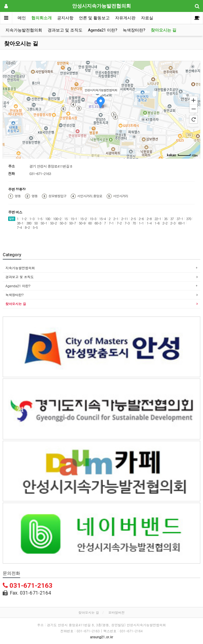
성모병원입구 (57, 196)
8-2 (27, 227)
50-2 (53, 223)
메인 (22, 18)
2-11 (125, 219)
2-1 (116, 219)
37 (172, 219)
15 (66, 219)
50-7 (72, 223)
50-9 (82, 223)
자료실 (147, 18)
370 (189, 219)
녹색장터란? (134, 30)
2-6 (141, 219)
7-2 (119, 223)
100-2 (57, 219)
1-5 (40, 219)
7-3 (127, 223)
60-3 (98, 223)
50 (36, 223)
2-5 (133, 219)
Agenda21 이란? (103, 30)
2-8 (149, 219)
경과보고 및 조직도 (65, 30)
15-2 (83, 219)
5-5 (35, 227)
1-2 (24, 219)
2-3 (173, 223)
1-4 (149, 223)
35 (166, 219)
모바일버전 (116, 612)
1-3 (32, 219)
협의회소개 (41, 18)
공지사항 (65, 18)
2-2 (165, 223)
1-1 (141, 223)
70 (134, 223)
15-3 (93, 219)
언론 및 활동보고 (94, 18)
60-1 (182, 223)
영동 (18, 196)
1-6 (157, 223)
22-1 (158, 219)
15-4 (103, 219)
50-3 (63, 223)
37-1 (180, 219)
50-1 (44, 223)
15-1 (74, 219)
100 (48, 219)
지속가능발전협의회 (24, 30)
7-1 (111, 223)
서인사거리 (121, 196)
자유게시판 (125, 18)
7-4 (19, 227)
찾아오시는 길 (164, 30)
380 (29, 223)
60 (90, 223)
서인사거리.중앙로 (90, 196)
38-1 (20, 223)
